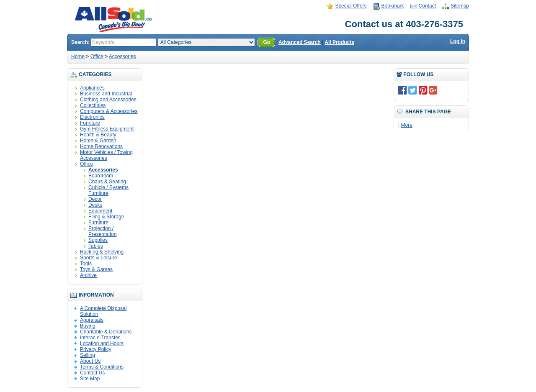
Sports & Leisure (99, 258)
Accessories (122, 56)
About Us (90, 361)
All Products (339, 42)
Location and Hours (102, 343)
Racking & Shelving (102, 252)
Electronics (92, 117)
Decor (95, 199)
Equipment (100, 211)
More (406, 125)
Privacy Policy (96, 349)
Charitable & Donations (106, 332)
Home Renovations (101, 146)
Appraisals (92, 320)
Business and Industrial (106, 94)
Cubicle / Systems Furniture (108, 190)
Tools (86, 264)
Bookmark (393, 6)
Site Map (90, 379)
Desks (95, 205)
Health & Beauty (98, 135)
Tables (96, 246)
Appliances (92, 88)
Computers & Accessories (109, 111)
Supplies (98, 240)
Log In (458, 41)
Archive (88, 275)
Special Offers (351, 6)
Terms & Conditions (102, 367)
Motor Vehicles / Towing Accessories (106, 155)
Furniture (90, 123)
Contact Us (92, 373)
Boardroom (101, 176)
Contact (427, 6)
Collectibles (93, 105)
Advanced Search (300, 42)
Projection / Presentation (102, 231)
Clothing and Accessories (108, 100)
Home (78, 56)
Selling (88, 355)
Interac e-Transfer (100, 338)
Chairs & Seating (107, 182)
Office (97, 56)
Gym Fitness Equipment (107, 129)
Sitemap (460, 6)
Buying (88, 326)
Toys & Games (96, 269)
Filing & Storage (106, 217)
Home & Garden (98, 141)
